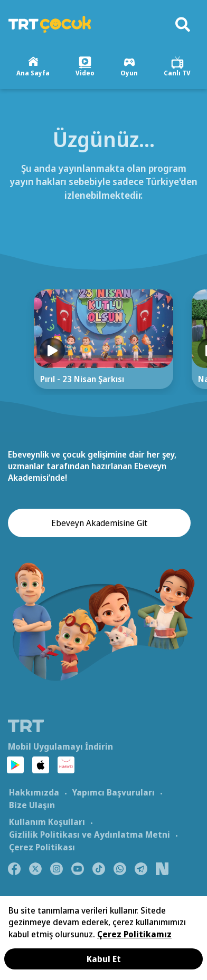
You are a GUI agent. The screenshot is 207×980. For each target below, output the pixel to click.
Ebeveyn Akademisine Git (99, 523)
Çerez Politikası (42, 847)
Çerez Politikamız (134, 934)
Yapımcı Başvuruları (113, 792)
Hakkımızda (34, 792)
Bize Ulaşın (32, 805)
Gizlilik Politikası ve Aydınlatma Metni (90, 835)
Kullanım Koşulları (47, 822)
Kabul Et (104, 959)
